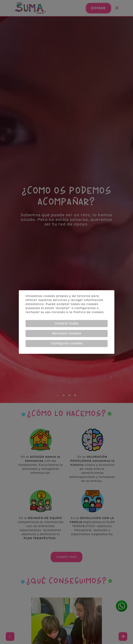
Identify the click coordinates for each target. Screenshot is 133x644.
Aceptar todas (67, 323)
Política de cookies (88, 312)
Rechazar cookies (67, 333)
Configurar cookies (67, 343)
